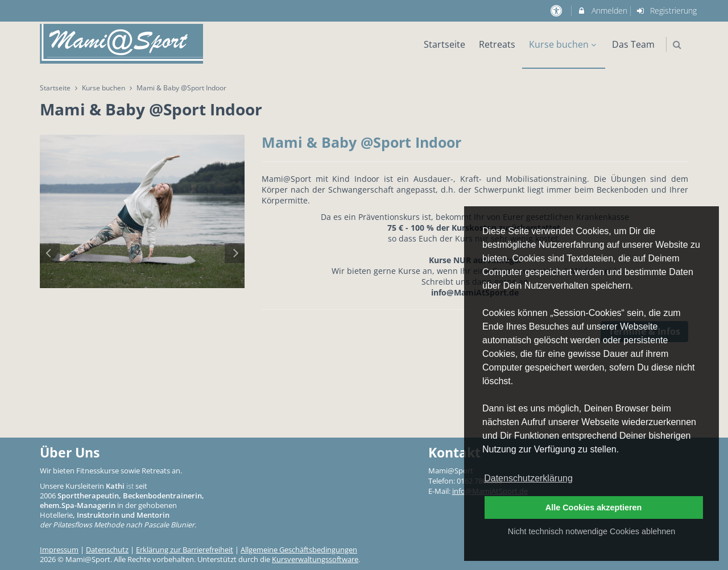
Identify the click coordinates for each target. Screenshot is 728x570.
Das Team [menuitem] (633, 44)
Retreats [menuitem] (497, 44)
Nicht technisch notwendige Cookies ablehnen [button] (591, 531)
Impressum (59, 550)
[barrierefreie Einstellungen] (557, 11)
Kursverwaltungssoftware (315, 559)
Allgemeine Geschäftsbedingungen (299, 550)
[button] (677, 45)
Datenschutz (107, 550)
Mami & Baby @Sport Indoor (361, 142)
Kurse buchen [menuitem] (564, 44)
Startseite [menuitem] (444, 44)
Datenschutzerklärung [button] (528, 478)
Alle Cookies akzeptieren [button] (594, 507)
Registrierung (667, 11)
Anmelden (602, 11)
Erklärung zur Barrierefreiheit (185, 550)
